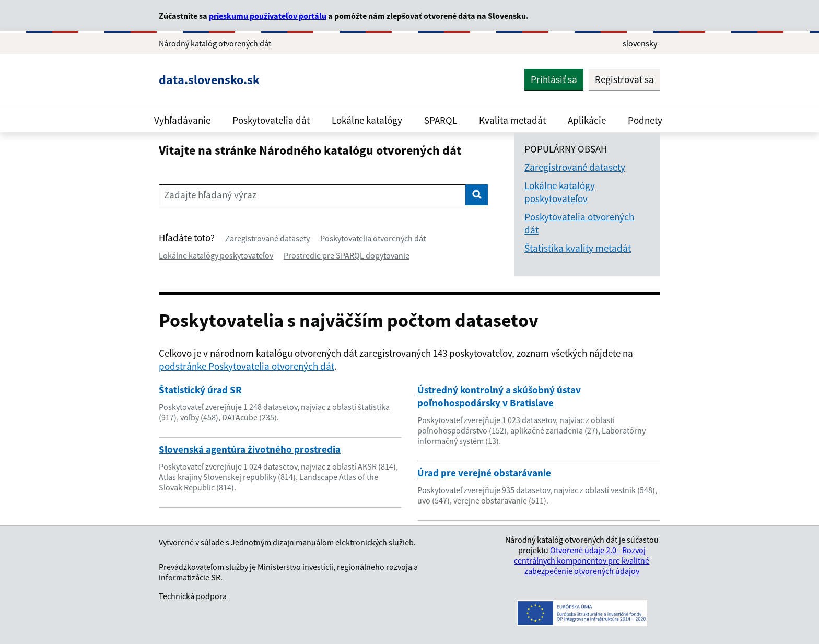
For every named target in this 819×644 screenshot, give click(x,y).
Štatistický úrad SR (200, 390)
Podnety (645, 120)
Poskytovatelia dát (271, 120)
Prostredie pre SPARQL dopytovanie (347, 255)
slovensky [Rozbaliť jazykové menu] (640, 43)
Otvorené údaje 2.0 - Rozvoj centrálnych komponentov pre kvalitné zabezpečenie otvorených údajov (582, 560)
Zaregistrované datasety (267, 238)
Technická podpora (193, 596)
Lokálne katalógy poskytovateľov (216, 255)
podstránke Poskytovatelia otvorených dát (247, 366)
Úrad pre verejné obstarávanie (484, 473)
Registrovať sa (624, 79)
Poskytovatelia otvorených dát (373, 238)
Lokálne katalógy (367, 120)
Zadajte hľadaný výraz (210, 195)
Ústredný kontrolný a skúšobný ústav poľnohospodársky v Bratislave (499, 396)
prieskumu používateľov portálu (268, 16)
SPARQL (441, 120)
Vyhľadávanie (182, 120)
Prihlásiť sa (554, 79)
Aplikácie (587, 120)
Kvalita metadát (512, 120)
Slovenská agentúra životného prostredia (250, 449)
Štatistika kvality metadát (578, 248)
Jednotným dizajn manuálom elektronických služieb (322, 542)
